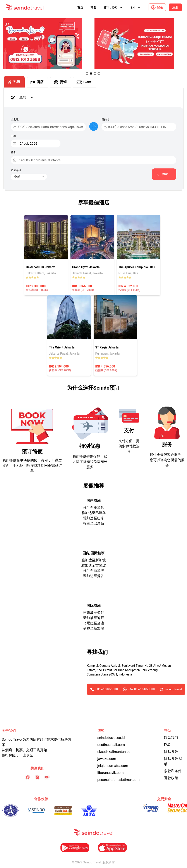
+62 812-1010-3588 (142, 689)
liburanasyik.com (111, 773)
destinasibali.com (111, 745)
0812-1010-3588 (107, 689)
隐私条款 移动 (173, 761)
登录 (160, 7)
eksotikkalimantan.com (115, 752)
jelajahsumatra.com (113, 766)
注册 (175, 7)
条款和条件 (173, 771)
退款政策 (171, 778)
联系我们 (171, 738)
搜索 (161, 174)
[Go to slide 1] (87, 73)
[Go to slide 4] (99, 73)
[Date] (37, 143)
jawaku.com (107, 759)
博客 (93, 7)
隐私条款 (171, 752)
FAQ (167, 745)
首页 (80, 7)
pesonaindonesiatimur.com (118, 780)
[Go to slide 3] (95, 73)
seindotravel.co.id (111, 738)
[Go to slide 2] (91, 73)
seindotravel (173, 689)
